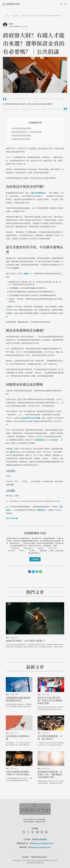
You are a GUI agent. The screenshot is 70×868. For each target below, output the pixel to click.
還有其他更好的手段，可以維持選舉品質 (27, 132)
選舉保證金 (41, 510)
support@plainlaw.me (41, 847)
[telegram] (37, 572)
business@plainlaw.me (43, 843)
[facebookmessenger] (33, 572)
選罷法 (26, 273)
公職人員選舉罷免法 (38, 193)
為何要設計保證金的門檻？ (22, 128)
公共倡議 (15, 16)
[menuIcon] (66, 4)
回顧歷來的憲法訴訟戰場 (21, 139)
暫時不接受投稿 (41, 839)
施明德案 (40, 440)
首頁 (7, 16)
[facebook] (30, 572)
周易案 (55, 440)
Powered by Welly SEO (35, 863)
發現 (40, 352)
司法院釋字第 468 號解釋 (31, 418)
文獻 (11, 449)
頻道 (7, 637)
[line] (40, 572)
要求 (11, 313)
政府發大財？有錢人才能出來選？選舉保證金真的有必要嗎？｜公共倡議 (42, 16)
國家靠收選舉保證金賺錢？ (22, 135)
